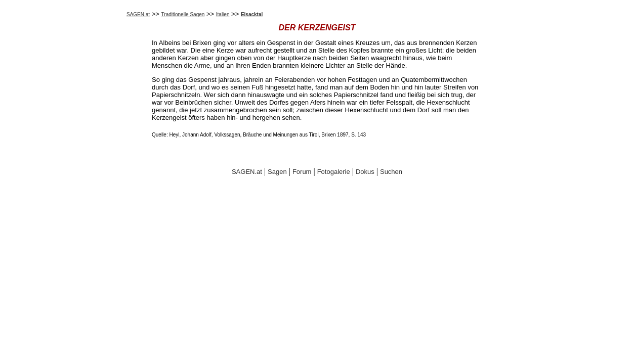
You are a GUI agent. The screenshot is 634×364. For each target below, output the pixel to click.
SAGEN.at (138, 14)
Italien (223, 14)
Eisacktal (252, 14)
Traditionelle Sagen (183, 14)
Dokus (365, 172)
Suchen (391, 172)
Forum (302, 172)
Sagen (277, 172)
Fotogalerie (334, 172)
